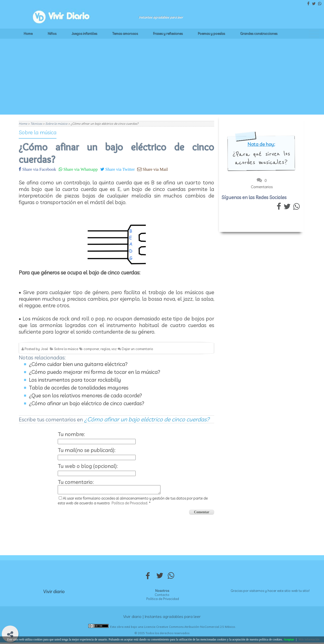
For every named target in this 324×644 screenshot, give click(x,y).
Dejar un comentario (137, 349)
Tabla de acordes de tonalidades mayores (79, 388)
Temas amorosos (125, 34)
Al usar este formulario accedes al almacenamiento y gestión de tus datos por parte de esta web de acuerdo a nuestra (133, 502)
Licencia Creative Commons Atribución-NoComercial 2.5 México (190, 628)
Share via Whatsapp (80, 169)
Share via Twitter (119, 169)
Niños (52, 34)
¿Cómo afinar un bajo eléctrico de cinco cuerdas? (87, 403)
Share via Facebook (39, 169)
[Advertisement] (162, 77)
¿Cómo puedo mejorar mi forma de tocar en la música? (95, 372)
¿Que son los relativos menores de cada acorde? (85, 395)
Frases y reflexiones (168, 34)
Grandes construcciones (259, 34)
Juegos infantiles (84, 34)
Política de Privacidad (163, 600)
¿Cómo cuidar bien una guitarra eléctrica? (78, 364)
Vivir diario (54, 593)
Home (28, 34)
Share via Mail (155, 169)
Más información (309, 639)
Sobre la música (38, 132)
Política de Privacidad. (130, 505)
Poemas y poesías (211, 34)
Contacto (162, 596)
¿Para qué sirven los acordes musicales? (261, 158)
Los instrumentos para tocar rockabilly (75, 380)
